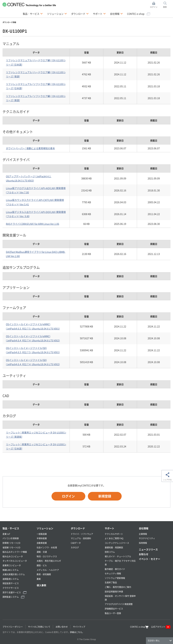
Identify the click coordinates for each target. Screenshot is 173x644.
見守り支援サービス (15, 592)
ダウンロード (78, 528)
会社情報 (144, 528)
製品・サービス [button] (33, 14)
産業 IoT (6, 534)
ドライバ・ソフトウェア (82, 534)
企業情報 (143, 534)
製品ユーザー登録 (113, 613)
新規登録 (105, 496)
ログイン (68, 496)
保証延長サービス (11, 583)
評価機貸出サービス (114, 609)
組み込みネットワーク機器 (15, 552)
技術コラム (110, 552)
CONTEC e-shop (139, 14)
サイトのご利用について (39, 627)
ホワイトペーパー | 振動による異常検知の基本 (30, 148)
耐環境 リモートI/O (11, 543)
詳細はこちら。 (77, 632)
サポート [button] (99, 14)
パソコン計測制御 (11, 538)
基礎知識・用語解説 (114, 547)
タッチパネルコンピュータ (15, 561)
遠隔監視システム (11, 579)
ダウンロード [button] (80, 14)
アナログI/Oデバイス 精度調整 (119, 604)
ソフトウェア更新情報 (115, 578)
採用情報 (143, 543)
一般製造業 (42, 534)
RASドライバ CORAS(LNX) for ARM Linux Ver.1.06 (33, 224)
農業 (39, 579)
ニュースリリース (148, 549)
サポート (109, 528)
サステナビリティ (147, 538)
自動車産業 (42, 543)
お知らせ (144, 554)
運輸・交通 (42, 552)
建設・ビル (42, 565)
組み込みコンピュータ (13, 556)
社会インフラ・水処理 (47, 547)
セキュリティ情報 (113, 573)
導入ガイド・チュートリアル (118, 556)
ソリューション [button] (57, 14)
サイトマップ (79, 627)
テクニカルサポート (114, 534)
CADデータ (76, 543)
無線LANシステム (11, 570)
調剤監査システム (14, 597)
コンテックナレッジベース (117, 543)
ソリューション (45, 528)
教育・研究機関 (44, 574)
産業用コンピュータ (12, 565)
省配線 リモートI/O (11, 547)
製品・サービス (11, 528)
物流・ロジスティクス (47, 556)
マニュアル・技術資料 (81, 538)
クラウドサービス (11, 588)
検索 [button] (167, 5)
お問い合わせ (62, 627)
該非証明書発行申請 (114, 592)
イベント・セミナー (150, 559)
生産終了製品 (111, 582)
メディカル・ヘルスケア (48, 570)
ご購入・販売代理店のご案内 (118, 587)
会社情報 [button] (116, 14)
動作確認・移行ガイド (115, 569)
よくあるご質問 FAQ (114, 538)
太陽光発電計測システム (14, 574)
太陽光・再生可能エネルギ (49, 561)
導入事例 (41, 585)
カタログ (75, 547)
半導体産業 (42, 538)
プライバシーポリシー (13, 627)
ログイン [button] (155, 5)
